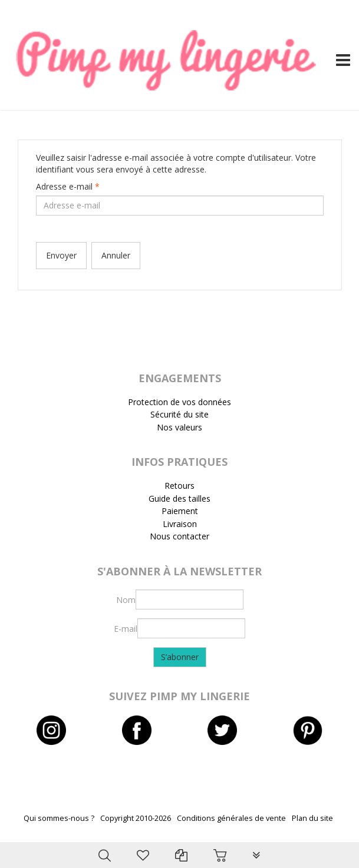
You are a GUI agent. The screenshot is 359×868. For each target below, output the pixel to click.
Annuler (116, 255)
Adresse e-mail (68, 186)
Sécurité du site (179, 414)
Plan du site (312, 818)
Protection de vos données (179, 402)
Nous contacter (179, 536)
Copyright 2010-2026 (136, 818)
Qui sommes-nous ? (59, 818)
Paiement (180, 511)
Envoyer (61, 255)
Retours (179, 486)
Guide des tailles (179, 498)
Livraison (180, 524)
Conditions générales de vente (231, 818)
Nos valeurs (179, 427)
